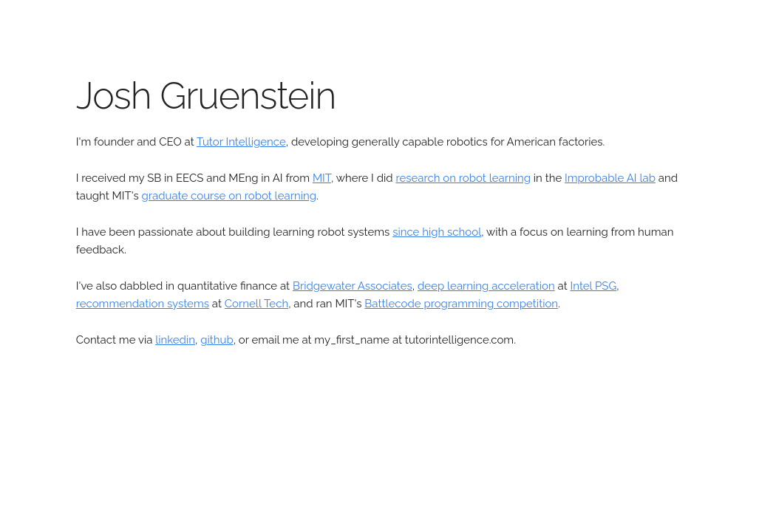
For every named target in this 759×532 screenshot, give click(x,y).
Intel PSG (594, 286)
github (217, 340)
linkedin (175, 340)
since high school (437, 232)
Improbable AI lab (610, 178)
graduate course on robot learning (229, 196)
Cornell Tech (256, 304)
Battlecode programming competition (461, 304)
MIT (322, 178)
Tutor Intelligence (241, 142)
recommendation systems (143, 304)
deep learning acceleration (486, 286)
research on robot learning (463, 178)
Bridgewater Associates (353, 286)
